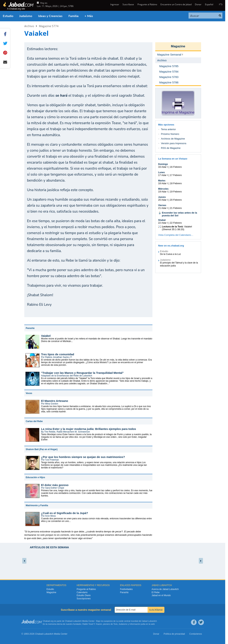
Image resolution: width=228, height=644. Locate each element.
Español (209, 4)
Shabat (162, 220)
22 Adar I (163, 223)
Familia (74, 16)
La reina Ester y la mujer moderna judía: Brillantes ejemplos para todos (89, 429)
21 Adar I (163, 208)
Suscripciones (84, 599)
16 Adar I (163, 167)
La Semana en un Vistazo (173, 159)
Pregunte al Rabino (147, 4)
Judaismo (123, 624)
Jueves (162, 197)
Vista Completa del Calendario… (176, 235)
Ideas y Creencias (50, 16)
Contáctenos (196, 634)
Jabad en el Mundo (161, 595)
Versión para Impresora (174, 143)
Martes (162, 181)
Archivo (29, 26)
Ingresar (114, 4)
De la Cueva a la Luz (170, 254)
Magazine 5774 (49, 26)
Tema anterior (168, 129)
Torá (115, 624)
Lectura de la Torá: (173, 227)
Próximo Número (170, 134)
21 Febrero (176, 208)
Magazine (178, 46)
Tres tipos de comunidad (58, 354)
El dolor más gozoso (55, 485)
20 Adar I (163, 200)
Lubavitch (77, 621)
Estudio (8, 16)
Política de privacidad (174, 634)
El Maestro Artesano (55, 401)
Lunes (162, 172)
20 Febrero (176, 200)
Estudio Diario (84, 595)
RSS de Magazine (171, 148)
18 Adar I (163, 183)
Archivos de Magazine (173, 139)
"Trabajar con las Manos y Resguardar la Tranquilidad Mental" (82, 373)
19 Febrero (176, 192)
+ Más (89, 16)
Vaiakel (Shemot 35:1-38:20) (177, 228)
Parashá (124, 592)
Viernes (162, 205)
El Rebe (156, 592)
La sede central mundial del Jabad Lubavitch (137, 621)
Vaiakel (46, 336)
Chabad (69, 621)
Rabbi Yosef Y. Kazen (92, 624)
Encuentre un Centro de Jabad (176, 4)
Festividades (126, 589)
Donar (198, 4)
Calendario (82, 592)
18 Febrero (176, 183)
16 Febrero (176, 167)
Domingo (163, 164)
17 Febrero (176, 175)
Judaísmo (26, 16)
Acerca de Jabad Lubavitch (165, 589)
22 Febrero (176, 223)
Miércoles (163, 189)
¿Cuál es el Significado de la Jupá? (65, 513)
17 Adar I (163, 175)
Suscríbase (128, 4)
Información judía (138, 624)
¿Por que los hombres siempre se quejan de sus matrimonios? (83, 457)
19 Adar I (163, 192)
